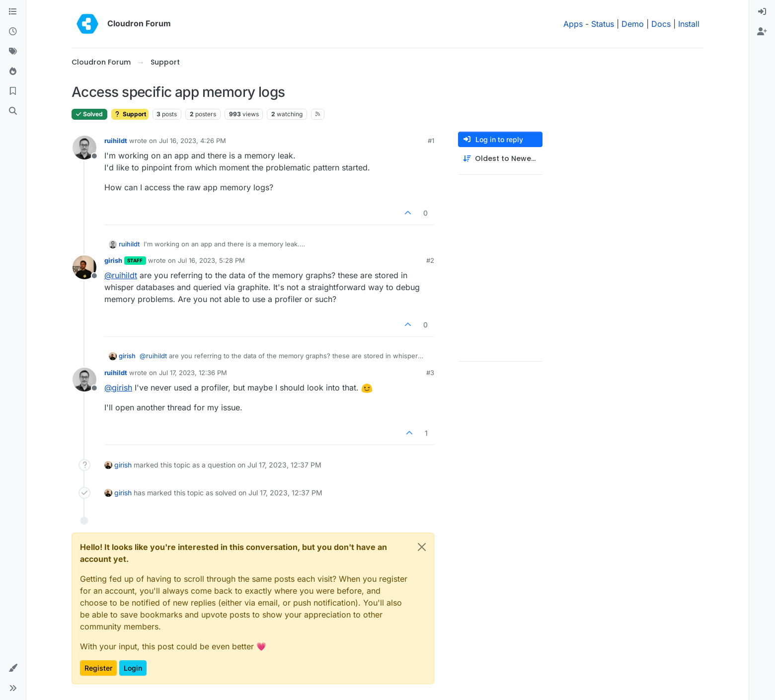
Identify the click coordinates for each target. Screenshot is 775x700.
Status (603, 24)
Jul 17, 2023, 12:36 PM (193, 373)
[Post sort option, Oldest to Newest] (500, 159)
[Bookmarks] (13, 91)
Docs (661, 24)
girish (113, 260)
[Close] (422, 547)
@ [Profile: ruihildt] (121, 275)
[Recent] (13, 32)
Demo (633, 24)
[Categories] (13, 12)
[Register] (762, 32)
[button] (13, 668)
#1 (431, 141)
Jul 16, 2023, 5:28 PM (211, 260)
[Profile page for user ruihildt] (84, 148)
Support (130, 114)
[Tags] (13, 52)
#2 (430, 260)
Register (98, 668)
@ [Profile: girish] (118, 388)
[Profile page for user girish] (84, 267)
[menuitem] (762, 12)
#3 (430, 373)
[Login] (762, 12)
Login (133, 668)
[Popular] (13, 72)
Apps (573, 24)
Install (689, 24)
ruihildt (116, 141)
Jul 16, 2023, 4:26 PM (193, 141)
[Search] (13, 111)
